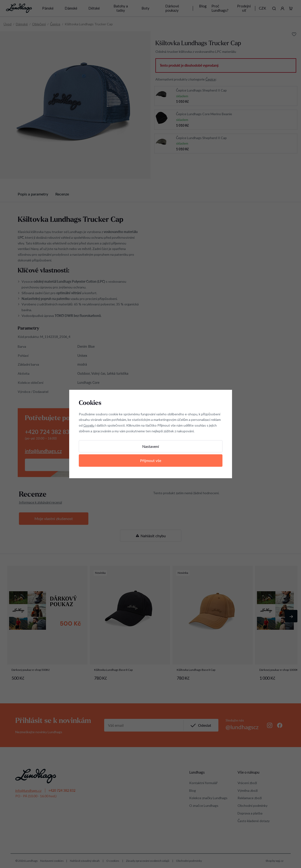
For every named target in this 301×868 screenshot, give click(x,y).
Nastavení (151, 446)
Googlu (89, 425)
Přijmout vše (151, 460)
